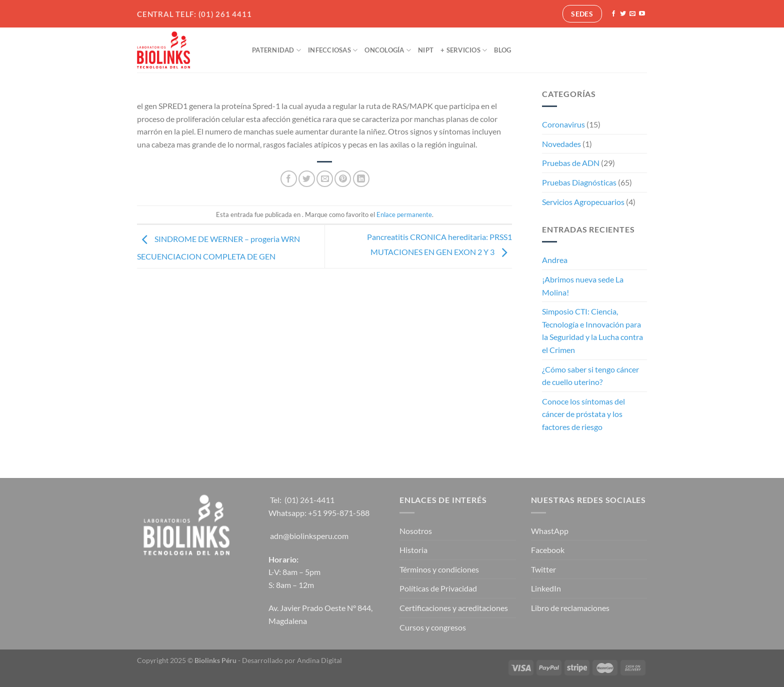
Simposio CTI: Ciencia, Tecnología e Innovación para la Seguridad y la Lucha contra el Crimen (592, 330)
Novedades (561, 144)
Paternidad (276, 50)
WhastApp (550, 531)
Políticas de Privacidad (438, 588)
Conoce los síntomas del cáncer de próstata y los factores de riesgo (583, 414)
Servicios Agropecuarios (583, 202)
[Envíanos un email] (632, 14)
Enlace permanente (404, 214)
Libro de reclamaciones (570, 608)
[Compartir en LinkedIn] (361, 179)
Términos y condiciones (439, 569)
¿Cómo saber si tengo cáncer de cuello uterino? (590, 376)
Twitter (543, 569)
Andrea (555, 260)
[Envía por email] (325, 179)
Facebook (548, 550)
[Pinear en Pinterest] (343, 179)
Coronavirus (563, 124)
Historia (413, 550)
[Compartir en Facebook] (289, 179)
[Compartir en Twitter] (307, 179)
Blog (502, 50)
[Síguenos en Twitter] (623, 14)
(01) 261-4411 (309, 500)
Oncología (388, 50)
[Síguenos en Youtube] (642, 14)
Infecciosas (333, 50)
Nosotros (416, 531)
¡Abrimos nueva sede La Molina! (583, 286)
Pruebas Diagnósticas (579, 182)
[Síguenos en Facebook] (613, 14)
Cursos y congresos (433, 627)
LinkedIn (546, 588)
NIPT (426, 50)
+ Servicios (464, 50)
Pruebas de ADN (571, 163)
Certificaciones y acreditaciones (454, 608)
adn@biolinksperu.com (309, 536)
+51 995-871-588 (339, 513)
